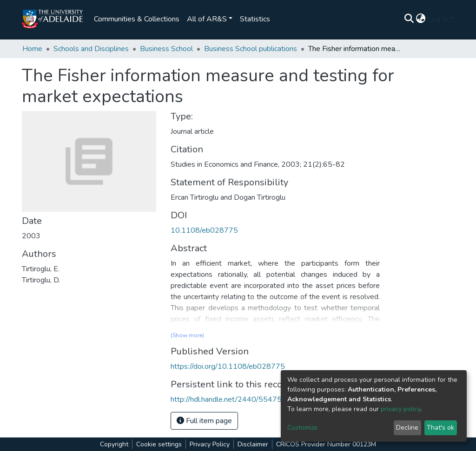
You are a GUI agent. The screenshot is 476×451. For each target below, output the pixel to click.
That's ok (440, 428)
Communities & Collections (137, 19)
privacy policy (400, 409)
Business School (166, 49)
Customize (302, 428)
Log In (438, 19)
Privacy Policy (210, 444)
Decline (407, 428)
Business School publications (251, 49)
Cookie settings (159, 444)
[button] (421, 19)
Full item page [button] (204, 421)
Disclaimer (253, 444)
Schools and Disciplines (91, 49)
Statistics (255, 19)
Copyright (114, 444)
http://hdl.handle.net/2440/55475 (226, 399)
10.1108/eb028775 (204, 230)
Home (32, 49)
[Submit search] (409, 19)
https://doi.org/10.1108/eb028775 (228, 366)
